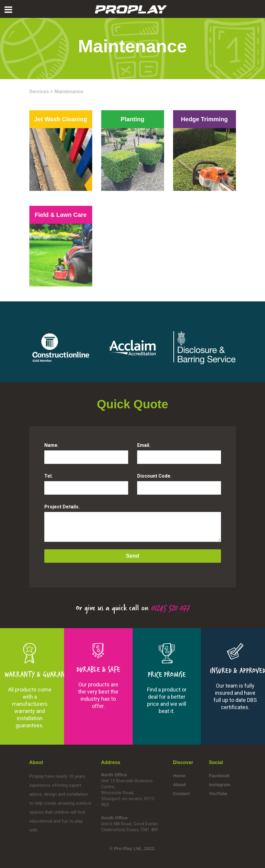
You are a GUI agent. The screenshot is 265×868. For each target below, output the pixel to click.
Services (39, 92)
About (180, 785)
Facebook (219, 776)
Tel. (49, 476)
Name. (52, 445)
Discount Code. (154, 476)
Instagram (220, 785)
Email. (144, 445)
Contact (181, 793)
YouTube (218, 793)
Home (179, 776)
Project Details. (62, 507)
